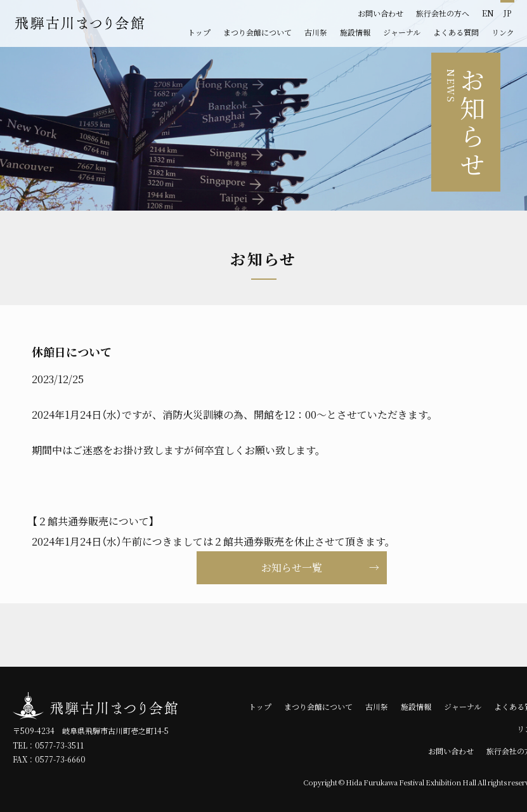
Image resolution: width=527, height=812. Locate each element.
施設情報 (355, 32)
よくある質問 (456, 32)
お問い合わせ (381, 13)
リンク (503, 32)
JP (507, 13)
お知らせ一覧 (292, 568)
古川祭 (316, 32)
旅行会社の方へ (443, 13)
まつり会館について (257, 32)
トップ (199, 32)
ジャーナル (402, 32)
